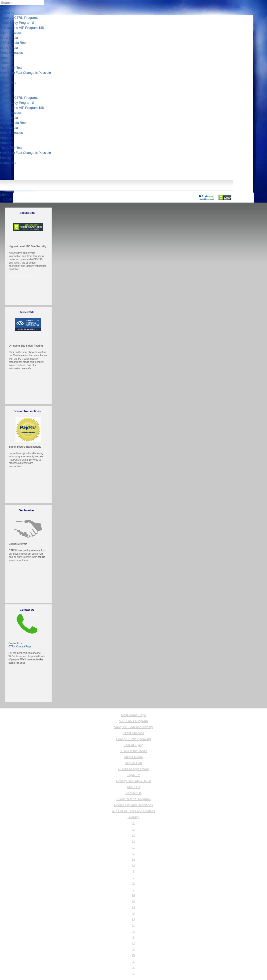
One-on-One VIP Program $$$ (22, 28)
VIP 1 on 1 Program (133, 721)
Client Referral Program (134, 799)
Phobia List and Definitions (133, 805)
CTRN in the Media (134, 751)
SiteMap (133, 817)
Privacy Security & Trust (133, 781)
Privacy (5, 78)
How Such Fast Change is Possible (25, 73)
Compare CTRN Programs (19, 18)
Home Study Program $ (17, 23)
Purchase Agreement (133, 769)
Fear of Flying (133, 745)
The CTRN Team (12, 68)
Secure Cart (133, 763)
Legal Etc (133, 775)
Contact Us (8, 83)
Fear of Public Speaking (133, 739)
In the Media (9, 38)
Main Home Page (133, 715)
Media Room (133, 757)
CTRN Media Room (14, 43)
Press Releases (11, 53)
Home (4, 8)
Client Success (11, 33)
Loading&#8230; (128, 318)
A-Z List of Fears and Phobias (133, 811)
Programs (7, 13)
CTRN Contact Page (20, 647)
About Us (7, 58)
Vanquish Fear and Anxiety (133, 727)
